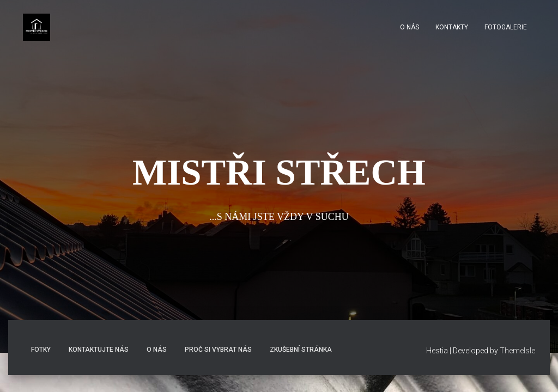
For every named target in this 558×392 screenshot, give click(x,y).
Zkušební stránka (301, 350)
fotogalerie (506, 27)
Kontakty (452, 27)
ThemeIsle (517, 351)
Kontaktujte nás (99, 350)
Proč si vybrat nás (218, 350)
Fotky (41, 350)
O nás (410, 27)
